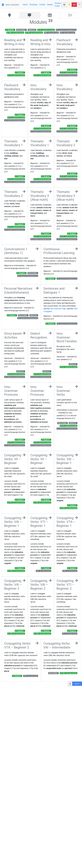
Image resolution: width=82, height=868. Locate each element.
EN (74, 5)
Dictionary (33, 5)
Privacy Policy (58, 5)
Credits (42, 5)
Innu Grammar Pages (58, 309)
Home (25, 5)
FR (79, 5)
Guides (50, 5)
